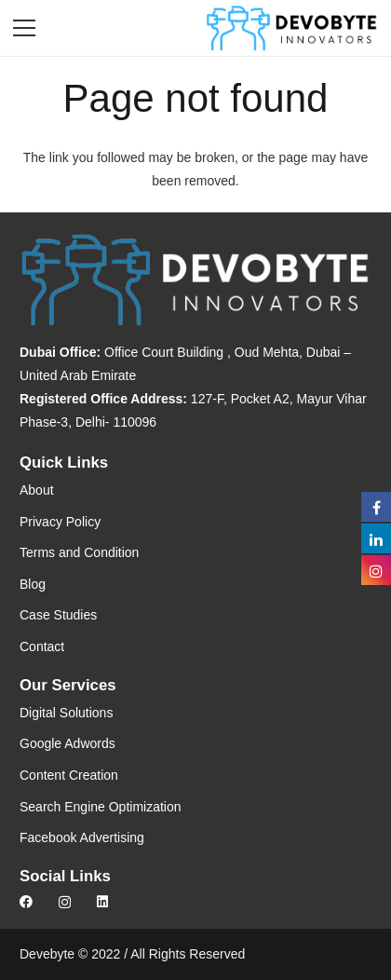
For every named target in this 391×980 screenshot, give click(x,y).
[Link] (292, 28)
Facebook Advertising (82, 837)
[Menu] (24, 28)
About (37, 490)
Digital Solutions (66, 713)
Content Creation (69, 775)
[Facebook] (26, 902)
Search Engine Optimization (101, 807)
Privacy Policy (60, 522)
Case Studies (58, 615)
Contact (42, 647)
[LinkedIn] (102, 902)
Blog (33, 584)
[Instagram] (65, 902)
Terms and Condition (79, 552)
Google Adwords (67, 743)
